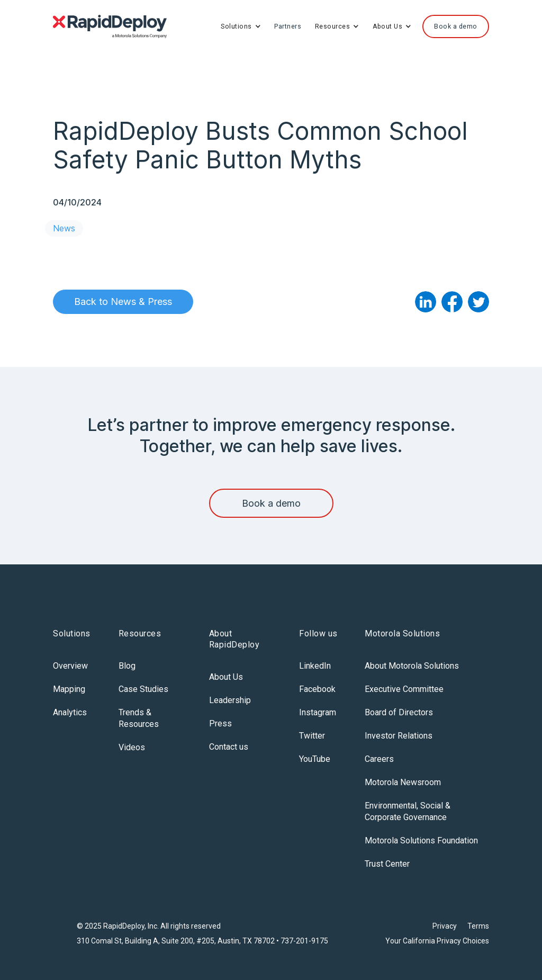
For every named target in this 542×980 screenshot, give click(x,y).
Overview (70, 666)
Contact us (229, 747)
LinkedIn (315, 666)
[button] (241, 26)
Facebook (317, 689)
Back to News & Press (123, 302)
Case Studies (143, 689)
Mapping (69, 689)
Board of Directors (399, 712)
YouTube (315, 759)
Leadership (230, 700)
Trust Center (387, 864)
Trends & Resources (139, 718)
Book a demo (271, 503)
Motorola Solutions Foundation (421, 840)
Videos (132, 747)
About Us (226, 677)
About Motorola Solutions (412, 666)
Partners (288, 26)
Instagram (318, 712)
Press (220, 723)
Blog (127, 666)
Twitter (312, 736)
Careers (379, 759)
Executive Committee (404, 689)
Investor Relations (399, 736)
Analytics (70, 712)
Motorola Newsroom (403, 782)
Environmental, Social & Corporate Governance (408, 811)
